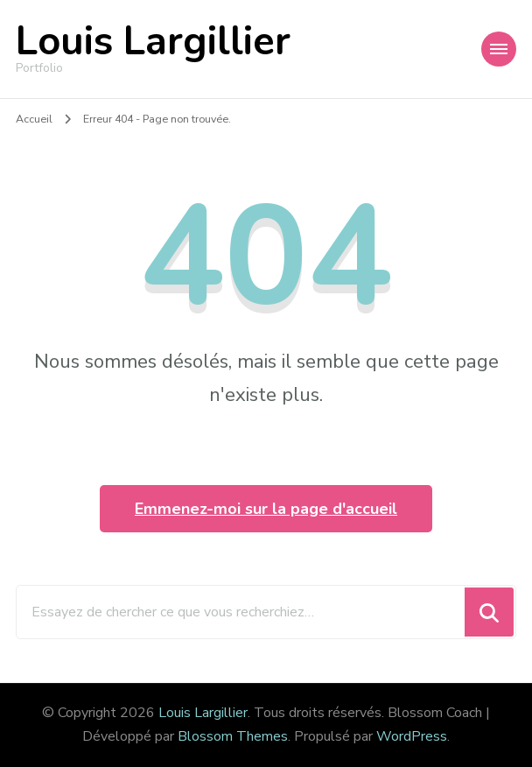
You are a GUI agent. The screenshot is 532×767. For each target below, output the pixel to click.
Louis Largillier (153, 42)
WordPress (412, 736)
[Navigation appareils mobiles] (499, 49)
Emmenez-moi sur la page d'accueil (266, 509)
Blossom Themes (233, 736)
